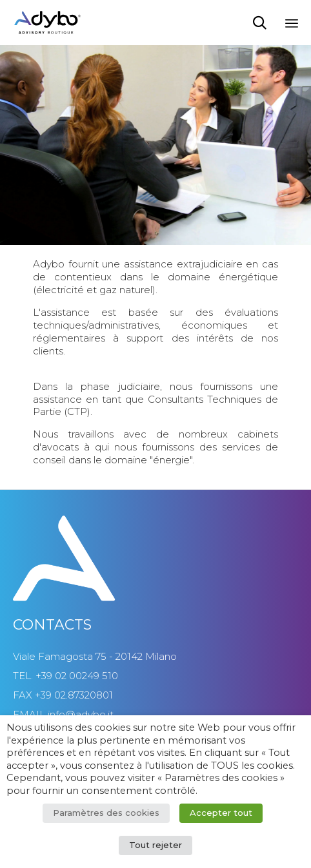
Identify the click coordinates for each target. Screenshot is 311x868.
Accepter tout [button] (221, 813)
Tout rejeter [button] (155, 845)
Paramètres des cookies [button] (106, 813)
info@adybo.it (81, 714)
